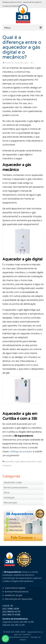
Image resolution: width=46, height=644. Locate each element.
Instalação (9, 497)
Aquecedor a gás (22, 63)
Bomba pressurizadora (16, 487)
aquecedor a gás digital (15, 461)
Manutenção (10, 503)
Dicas (7, 492)
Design (34, 637)
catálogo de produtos (21, 451)
